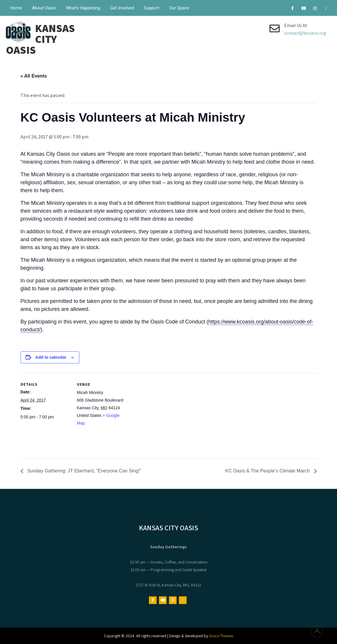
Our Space (179, 8)
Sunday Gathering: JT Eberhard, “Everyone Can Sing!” (84, 471)
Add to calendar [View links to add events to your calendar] (51, 357)
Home (16, 8)
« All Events (34, 76)
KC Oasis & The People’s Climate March (268, 471)
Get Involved (122, 8)
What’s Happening (83, 8)
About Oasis (44, 8)
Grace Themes (221, 636)
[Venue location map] (164, 414)
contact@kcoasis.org (305, 33)
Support (152, 8)
